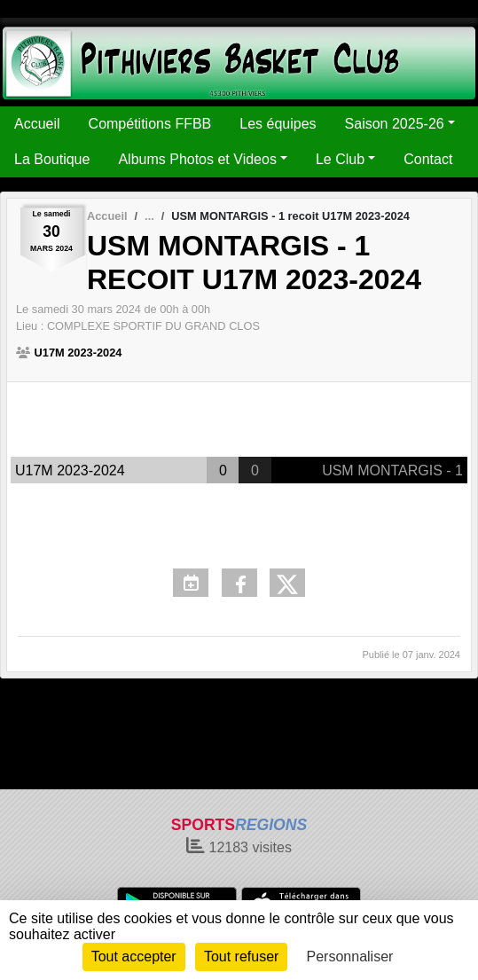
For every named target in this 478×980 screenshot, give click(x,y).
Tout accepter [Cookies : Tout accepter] (134, 956)
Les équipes (278, 124)
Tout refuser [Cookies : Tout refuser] (241, 956)
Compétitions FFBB (150, 124)
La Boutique (52, 159)
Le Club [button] (340, 159)
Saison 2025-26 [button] (395, 124)
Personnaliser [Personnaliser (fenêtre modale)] (350, 956)
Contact (428, 159)
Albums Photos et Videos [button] (197, 159)
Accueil (37, 124)
